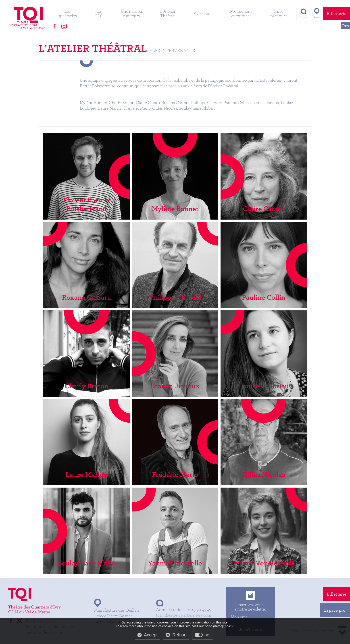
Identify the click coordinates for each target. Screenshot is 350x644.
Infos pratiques (279, 13)
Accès (317, 17)
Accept (151, 635)
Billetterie (337, 13)
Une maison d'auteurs (131, 13)
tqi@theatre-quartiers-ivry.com (184, 615)
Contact (303, 17)
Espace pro (335, 610)
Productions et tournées (241, 13)
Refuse (179, 635)
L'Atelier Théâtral (168, 13)
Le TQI (99, 13)
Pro (346, 26)
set (208, 635)
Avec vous (203, 13)
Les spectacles (68, 13)
